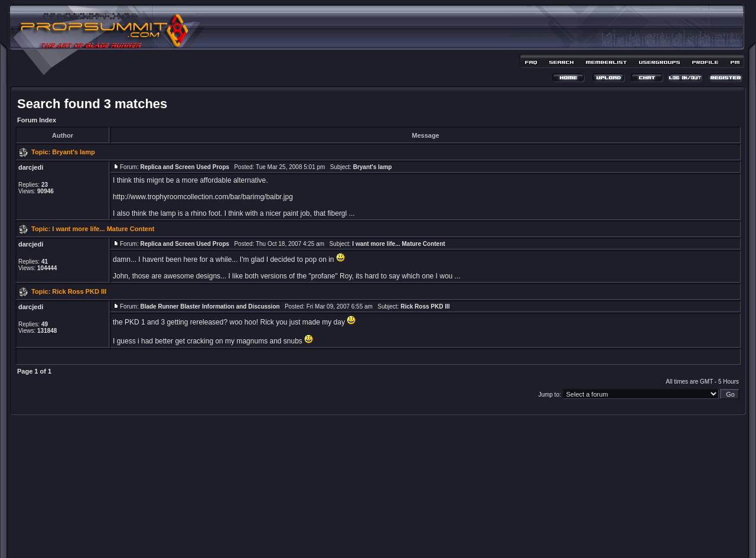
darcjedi (31, 167)
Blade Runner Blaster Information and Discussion (210, 306)
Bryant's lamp (73, 152)
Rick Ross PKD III (79, 291)
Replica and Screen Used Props (185, 167)
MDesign (420, 539)
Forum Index (37, 120)
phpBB (357, 532)
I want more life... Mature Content (103, 229)
